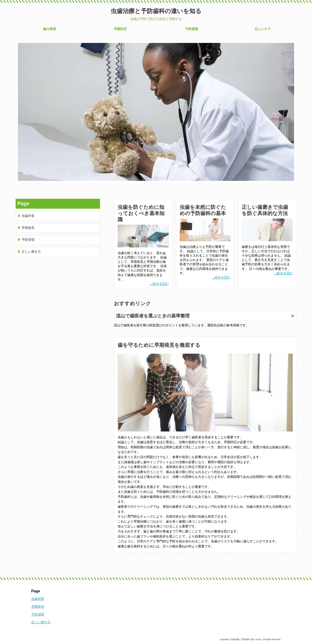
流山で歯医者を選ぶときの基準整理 (153, 316)
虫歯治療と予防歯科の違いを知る (156, 11)
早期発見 (28, 228)
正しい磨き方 (31, 252)
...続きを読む (159, 284)
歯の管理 (49, 29)
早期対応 (120, 29)
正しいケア (263, 29)
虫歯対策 (28, 216)
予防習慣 (192, 29)
